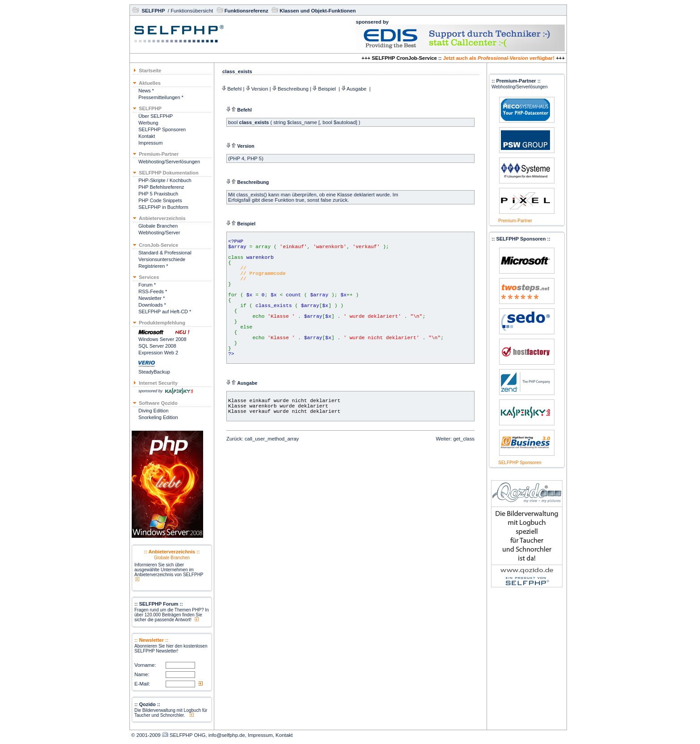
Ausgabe (357, 89)
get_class (464, 439)
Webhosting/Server (159, 233)
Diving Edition (153, 411)
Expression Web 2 (158, 353)
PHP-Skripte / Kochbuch (165, 180)
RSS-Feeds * (153, 291)
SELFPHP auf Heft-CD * (165, 312)
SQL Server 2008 (157, 346)
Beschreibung (293, 89)
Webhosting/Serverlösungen (169, 162)
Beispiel (328, 89)
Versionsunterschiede (162, 259)
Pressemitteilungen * (161, 97)
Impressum (150, 143)
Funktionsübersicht (192, 11)
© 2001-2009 (146, 735)
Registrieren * (153, 266)
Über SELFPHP (156, 116)
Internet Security (158, 383)
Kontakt (147, 136)
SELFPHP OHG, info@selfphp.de (207, 735)
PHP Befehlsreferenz (161, 187)
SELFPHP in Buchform (163, 207)
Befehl (234, 89)
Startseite (150, 71)
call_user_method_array (272, 439)
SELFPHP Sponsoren (162, 129)
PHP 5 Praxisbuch (158, 194)
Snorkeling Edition (158, 417)
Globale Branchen (158, 226)
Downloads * (152, 305)
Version (260, 89)
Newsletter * (152, 298)
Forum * (147, 285)
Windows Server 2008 (162, 339)
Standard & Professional (165, 253)
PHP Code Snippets (160, 200)
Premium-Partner (515, 221)
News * (146, 91)
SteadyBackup (154, 372)
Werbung (148, 123)
